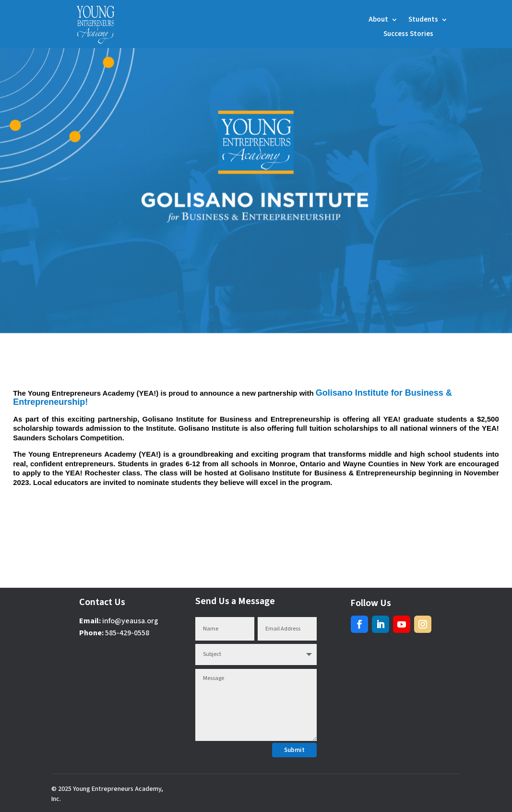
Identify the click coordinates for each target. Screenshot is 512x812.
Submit (294, 750)
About (378, 20)
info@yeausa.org (130, 621)
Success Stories (408, 35)
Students (423, 20)
